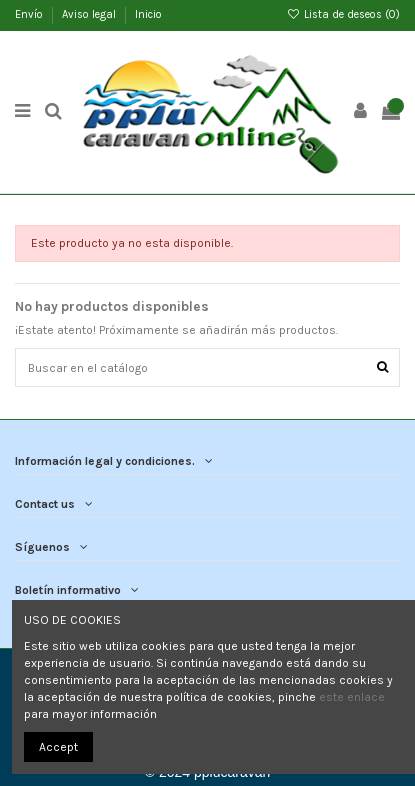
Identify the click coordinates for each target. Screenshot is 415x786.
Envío (30, 14)
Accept (58, 747)
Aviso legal (90, 14)
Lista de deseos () (343, 14)
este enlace (352, 697)
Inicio (148, 14)
